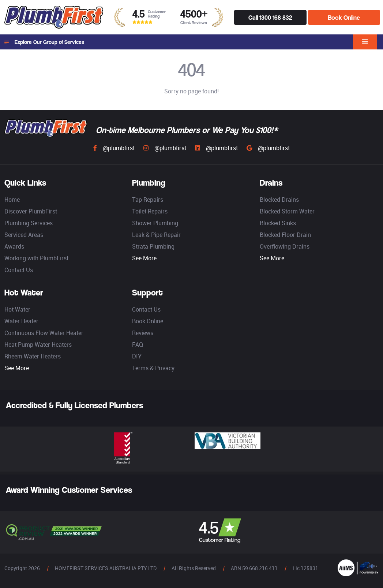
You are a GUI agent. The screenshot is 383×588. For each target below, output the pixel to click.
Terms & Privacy (153, 368)
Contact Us (19, 270)
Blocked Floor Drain (285, 235)
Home (12, 200)
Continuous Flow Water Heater (44, 333)
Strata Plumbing (153, 246)
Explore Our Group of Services (44, 42)
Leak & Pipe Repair (156, 235)
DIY (137, 356)
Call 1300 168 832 (270, 17)
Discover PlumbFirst (31, 211)
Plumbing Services (29, 223)
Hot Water (17, 309)
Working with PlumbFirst (36, 258)
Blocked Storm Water (287, 211)
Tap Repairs (148, 200)
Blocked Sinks (278, 223)
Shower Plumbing (155, 223)
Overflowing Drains (285, 246)
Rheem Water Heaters (33, 356)
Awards (14, 246)
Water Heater (21, 321)
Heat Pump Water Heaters (38, 345)
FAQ (138, 345)
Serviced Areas (24, 235)
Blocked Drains (279, 200)
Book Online (344, 17)
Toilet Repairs (150, 211)
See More (144, 258)
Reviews (143, 333)
